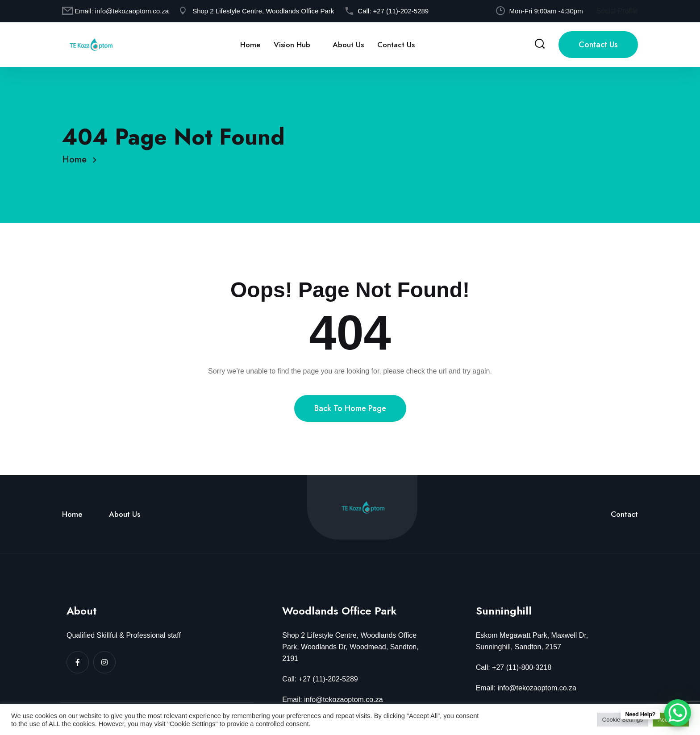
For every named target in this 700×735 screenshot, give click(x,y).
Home (250, 45)
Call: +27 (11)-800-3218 (514, 667)
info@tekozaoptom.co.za (132, 11)
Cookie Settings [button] (623, 720)
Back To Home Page (350, 408)
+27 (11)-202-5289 (401, 11)
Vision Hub (292, 45)
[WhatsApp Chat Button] (678, 713)
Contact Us (396, 45)
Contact (624, 514)
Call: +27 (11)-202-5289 (320, 679)
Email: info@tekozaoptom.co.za (332, 700)
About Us (348, 45)
